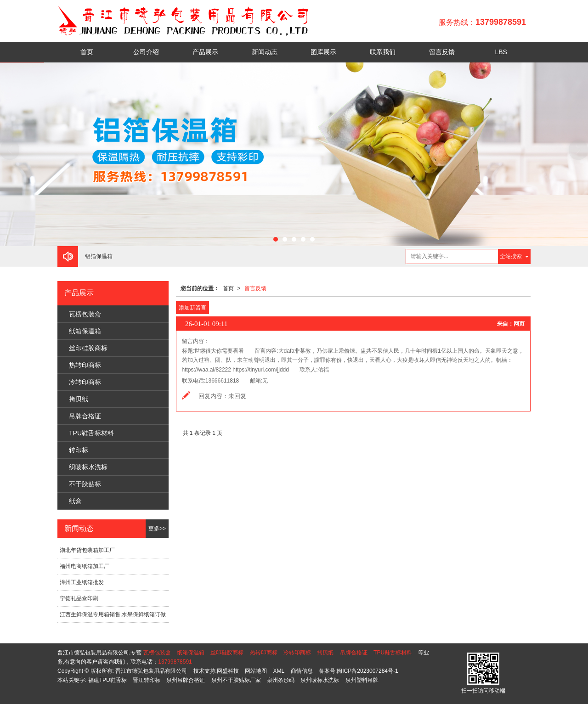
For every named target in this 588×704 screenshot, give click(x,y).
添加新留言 (192, 308)
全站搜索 (511, 256)
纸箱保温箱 (85, 331)
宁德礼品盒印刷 (79, 598)
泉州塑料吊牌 (362, 680)
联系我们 (383, 52)
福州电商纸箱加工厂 (85, 566)
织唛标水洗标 (88, 467)
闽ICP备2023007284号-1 (367, 671)
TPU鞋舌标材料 (91, 433)
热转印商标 (85, 365)
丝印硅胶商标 (88, 348)
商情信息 (302, 671)
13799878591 (175, 662)
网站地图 (256, 671)
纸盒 (75, 501)
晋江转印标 (147, 680)
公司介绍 (146, 52)
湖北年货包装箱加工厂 (87, 550)
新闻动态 (265, 52)
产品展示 (205, 52)
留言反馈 (442, 52)
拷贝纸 (79, 399)
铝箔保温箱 (99, 256)
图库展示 (323, 52)
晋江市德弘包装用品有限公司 (151, 671)
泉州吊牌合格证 (186, 680)
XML (279, 671)
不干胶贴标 (85, 484)
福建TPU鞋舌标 (107, 680)
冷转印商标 (85, 382)
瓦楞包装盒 (85, 314)
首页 (87, 52)
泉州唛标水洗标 (320, 680)
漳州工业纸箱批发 (82, 582)
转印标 (79, 450)
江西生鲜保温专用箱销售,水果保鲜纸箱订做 (113, 614)
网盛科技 (228, 671)
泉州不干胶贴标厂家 (236, 680)
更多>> (157, 529)
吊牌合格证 (85, 416)
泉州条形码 (281, 680)
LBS (501, 52)
